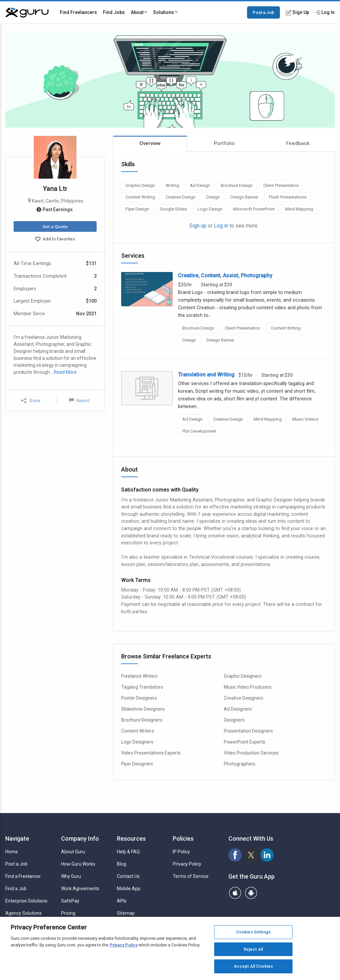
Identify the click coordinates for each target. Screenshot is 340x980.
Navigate (17, 839)
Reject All (253, 949)
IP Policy (181, 852)
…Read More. (64, 372)
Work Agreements (80, 889)
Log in (221, 226)
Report (79, 400)
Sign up (198, 226)
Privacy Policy (187, 864)
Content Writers (138, 731)
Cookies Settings (253, 932)
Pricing (68, 913)
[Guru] (27, 13)
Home (12, 852)
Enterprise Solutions (26, 901)
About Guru (73, 852)
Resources (131, 839)
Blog (122, 864)
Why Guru (71, 876)
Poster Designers (139, 698)
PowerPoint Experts (245, 742)
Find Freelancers (78, 12)
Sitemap (126, 913)
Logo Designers (137, 742)
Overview (150, 143)
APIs (122, 901)
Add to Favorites (55, 240)
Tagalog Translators (142, 687)
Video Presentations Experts (151, 753)
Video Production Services (251, 753)
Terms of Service (191, 876)
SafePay (70, 901)
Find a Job (16, 889)
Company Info (80, 839)
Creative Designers (244, 698)
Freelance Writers (139, 676)
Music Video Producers (248, 687)
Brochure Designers (142, 720)
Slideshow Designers (143, 709)
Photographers (240, 764)
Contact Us (128, 876)
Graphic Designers (243, 676)
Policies (183, 839)
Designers (234, 720)
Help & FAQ (128, 852)
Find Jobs (114, 12)
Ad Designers (238, 709)
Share (31, 401)
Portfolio (224, 143)
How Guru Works (78, 864)
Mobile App (129, 889)
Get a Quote (55, 226)
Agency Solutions (24, 913)
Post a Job (263, 12)
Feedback (298, 143)
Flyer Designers (137, 764)
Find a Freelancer (23, 876)
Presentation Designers (248, 731)
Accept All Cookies (253, 966)
